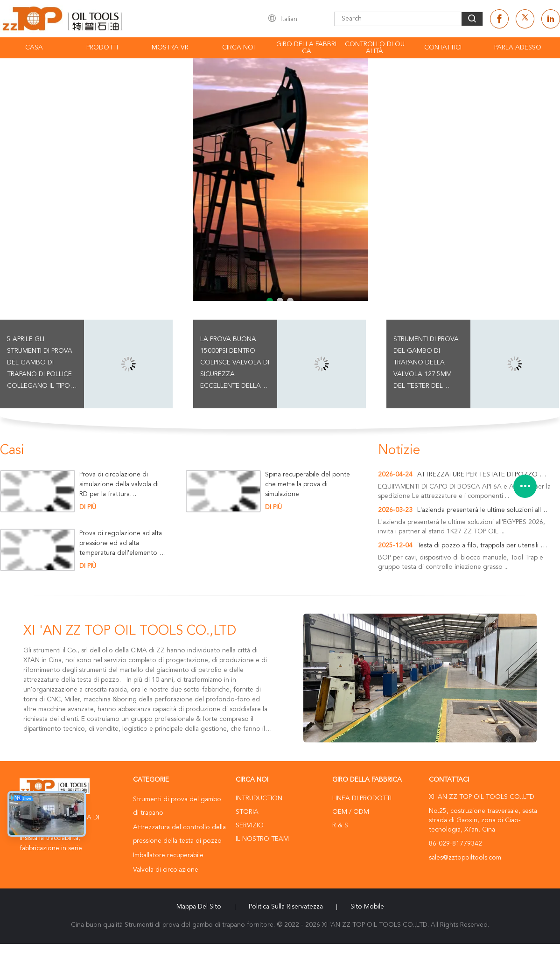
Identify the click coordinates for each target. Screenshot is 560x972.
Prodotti (102, 48)
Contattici (443, 48)
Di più (88, 507)
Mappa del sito (199, 907)
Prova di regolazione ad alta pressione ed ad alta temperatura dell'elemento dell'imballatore (121, 543)
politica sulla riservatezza (286, 907)
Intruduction (259, 798)
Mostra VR (170, 48)
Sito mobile (367, 907)
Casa (34, 48)
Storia (247, 812)
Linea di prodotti (362, 798)
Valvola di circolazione (166, 870)
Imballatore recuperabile (168, 855)
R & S (340, 825)
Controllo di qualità (375, 48)
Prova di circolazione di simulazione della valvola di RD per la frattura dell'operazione (119, 485)
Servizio (250, 825)
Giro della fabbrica (306, 48)
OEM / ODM (351, 812)
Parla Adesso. (518, 48)
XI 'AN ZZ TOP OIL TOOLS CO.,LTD (130, 631)
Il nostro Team (262, 839)
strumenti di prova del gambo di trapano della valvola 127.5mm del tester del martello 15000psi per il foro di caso (426, 364)
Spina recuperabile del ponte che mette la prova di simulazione (308, 484)
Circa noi (238, 48)
